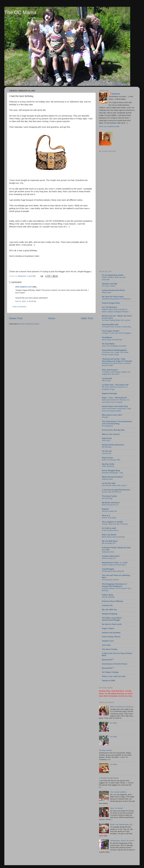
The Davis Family (109, 496)
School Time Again (109, 518)
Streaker (105, 417)
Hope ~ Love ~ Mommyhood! (114, 398)
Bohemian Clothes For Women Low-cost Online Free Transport (116, 401)
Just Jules (106, 645)
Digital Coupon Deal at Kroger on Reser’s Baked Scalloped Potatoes (115, 311)
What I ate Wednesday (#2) (121, 824)
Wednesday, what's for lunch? (122, 841)
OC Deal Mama (108, 344)
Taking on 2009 (108, 681)
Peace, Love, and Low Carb (114, 676)
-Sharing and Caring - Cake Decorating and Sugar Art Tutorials (117, 360)
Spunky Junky (108, 464)
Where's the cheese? (111, 434)
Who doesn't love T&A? (112, 415)
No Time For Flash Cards (113, 297)
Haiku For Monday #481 (111, 460)
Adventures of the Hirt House (115, 664)
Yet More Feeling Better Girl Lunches (116, 320)
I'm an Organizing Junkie (113, 275)
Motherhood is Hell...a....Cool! (115, 563)
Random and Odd (110, 284)
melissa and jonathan (111, 633)
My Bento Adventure (111, 503)
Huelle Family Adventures (113, 445)
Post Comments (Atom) (30, 324)
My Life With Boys (110, 541)
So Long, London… (109, 286)
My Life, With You (109, 610)
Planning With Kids (110, 325)
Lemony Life (107, 605)
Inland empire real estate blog (115, 406)
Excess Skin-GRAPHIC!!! (112, 492)
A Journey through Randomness (116, 490)
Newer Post (16, 318)
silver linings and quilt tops (112, 340)
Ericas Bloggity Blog (111, 470)
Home (52, 318)
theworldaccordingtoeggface (114, 350)
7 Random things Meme (109, 778)
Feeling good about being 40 (113, 571)
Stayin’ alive (107, 292)
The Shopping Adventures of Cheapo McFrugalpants (114, 585)
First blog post (107, 426)
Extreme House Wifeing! (112, 601)
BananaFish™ (108, 660)
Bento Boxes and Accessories (113, 537)
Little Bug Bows (118, 691)
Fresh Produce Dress (110, 530)
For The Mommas (109, 307)
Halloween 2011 (108, 552)
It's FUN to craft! (109, 528)
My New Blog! (107, 498)
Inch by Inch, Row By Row (113, 430)
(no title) (113, 723)
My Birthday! (107, 447)
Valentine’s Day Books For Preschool (116, 299)
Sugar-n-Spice (108, 628)
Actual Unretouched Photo (113, 290)
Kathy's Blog (107, 595)
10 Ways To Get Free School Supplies (117, 333)
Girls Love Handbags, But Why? (114, 346)
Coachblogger (108, 569)
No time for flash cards (112, 624)
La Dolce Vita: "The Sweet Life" (115, 385)
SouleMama (107, 337)
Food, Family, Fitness (111, 637)
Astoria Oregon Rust (111, 303)
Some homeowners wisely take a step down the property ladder (116, 410)
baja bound (107, 438)
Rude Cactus (108, 458)
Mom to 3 (106, 515)
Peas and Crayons (110, 370)
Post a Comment (19, 307)
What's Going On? (109, 558)
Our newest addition (118, 792)
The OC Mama (20, 13)
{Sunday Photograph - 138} (112, 473)
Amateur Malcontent (111, 556)
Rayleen (105, 509)
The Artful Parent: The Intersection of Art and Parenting (117, 423)
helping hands (107, 479)
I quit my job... (107, 453)
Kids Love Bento (109, 535)
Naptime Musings (109, 393)
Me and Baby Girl (109, 543)
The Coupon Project (111, 331)
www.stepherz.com (24, 287)
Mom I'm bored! (116, 808)
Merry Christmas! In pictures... (122, 707)
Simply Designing (110, 614)
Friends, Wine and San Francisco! (115, 524)
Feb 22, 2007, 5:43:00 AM (26, 301)
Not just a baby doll (109, 511)
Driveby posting (105, 750)
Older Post (87, 318)
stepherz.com (108, 641)
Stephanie (116, 94)
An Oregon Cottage (110, 672)
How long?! (106, 440)
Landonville (107, 378)
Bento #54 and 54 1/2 (110, 505)
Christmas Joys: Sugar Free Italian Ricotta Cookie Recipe (115, 353)
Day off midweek (108, 597)
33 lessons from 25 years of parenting (116, 327)
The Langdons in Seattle (112, 522)
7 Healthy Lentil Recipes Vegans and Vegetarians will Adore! (116, 373)
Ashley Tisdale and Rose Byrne (114, 565)
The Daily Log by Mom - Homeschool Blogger (112, 619)
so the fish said (109, 483)
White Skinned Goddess (112, 477)
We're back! (106, 381)
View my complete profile (109, 126)
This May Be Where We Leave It (114, 485)
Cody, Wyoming (108, 466)
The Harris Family (110, 649)
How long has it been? (111, 580)
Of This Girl (107, 451)
